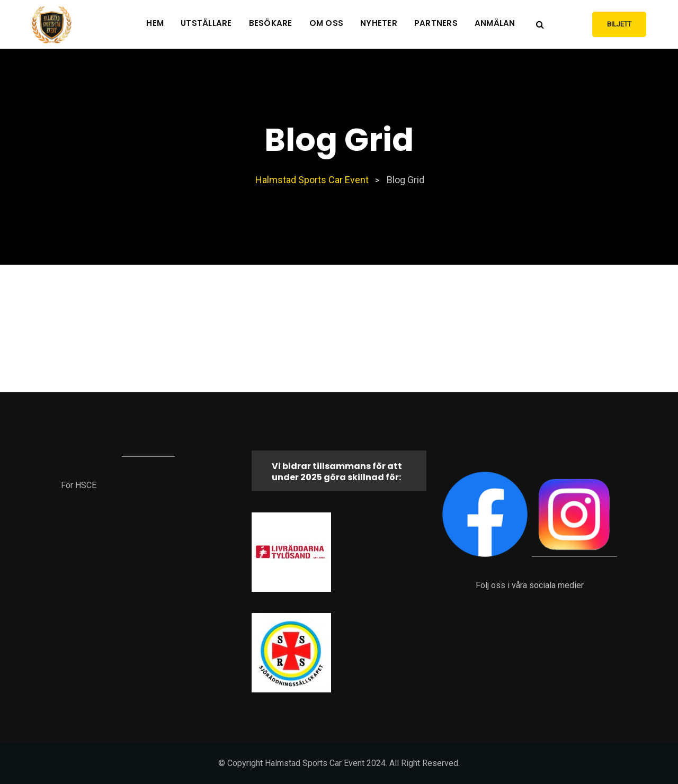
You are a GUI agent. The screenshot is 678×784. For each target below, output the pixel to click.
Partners (436, 23)
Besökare (271, 23)
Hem (155, 23)
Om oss (327, 23)
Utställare (206, 23)
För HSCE (79, 485)
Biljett (619, 24)
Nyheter (379, 23)
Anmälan (495, 23)
